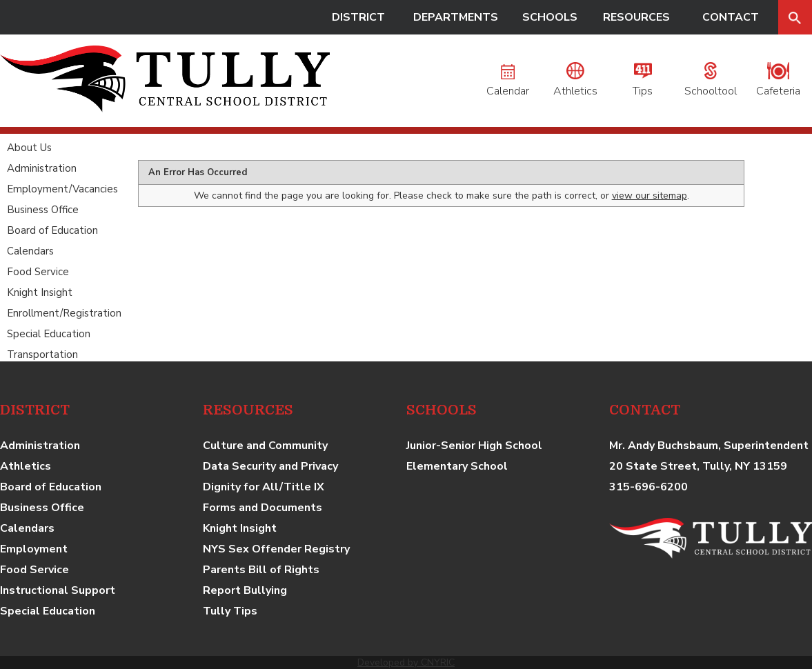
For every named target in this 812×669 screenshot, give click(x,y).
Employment (34, 549)
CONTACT (731, 17)
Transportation (42, 355)
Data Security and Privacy (270, 466)
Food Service (38, 272)
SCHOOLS (550, 17)
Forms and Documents (263, 508)
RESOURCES (636, 17)
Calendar (508, 83)
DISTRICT (358, 17)
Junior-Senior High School (474, 446)
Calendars (30, 251)
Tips (643, 83)
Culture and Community (265, 446)
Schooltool (711, 83)
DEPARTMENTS (456, 17)
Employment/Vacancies (62, 189)
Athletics (575, 83)
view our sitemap (650, 196)
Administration (42, 168)
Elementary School (457, 466)
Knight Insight (40, 292)
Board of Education (52, 230)
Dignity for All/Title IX (264, 487)
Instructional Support (58, 590)
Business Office (43, 210)
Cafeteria (778, 83)
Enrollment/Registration (64, 313)
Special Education (49, 334)
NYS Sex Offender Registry (276, 549)
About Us (29, 148)
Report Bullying (245, 590)
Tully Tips (230, 611)
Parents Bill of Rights (261, 570)
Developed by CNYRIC (406, 662)
